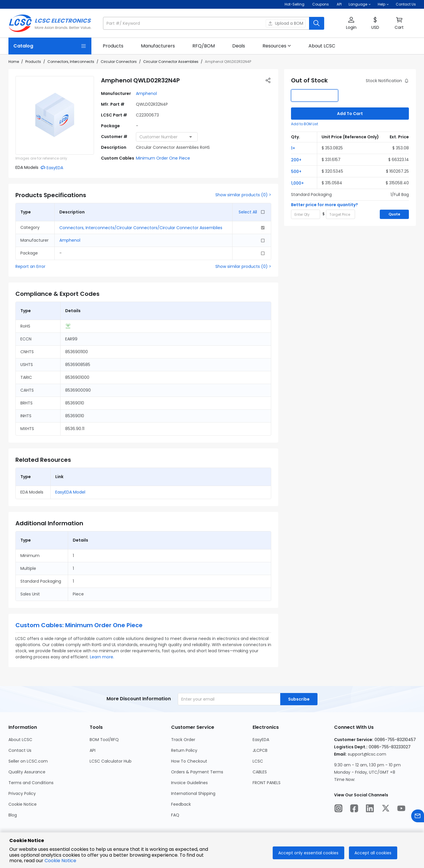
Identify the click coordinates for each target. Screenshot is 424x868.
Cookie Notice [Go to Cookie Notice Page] (23, 804)
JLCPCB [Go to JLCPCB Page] (260, 750)
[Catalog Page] (50, 46)
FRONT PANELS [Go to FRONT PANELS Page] (267, 783)
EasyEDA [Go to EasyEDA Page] (261, 740)
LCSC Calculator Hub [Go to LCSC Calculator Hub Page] (111, 761)
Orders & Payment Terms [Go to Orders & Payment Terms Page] (197, 772)
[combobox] (167, 137)
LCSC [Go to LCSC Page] (258, 761)
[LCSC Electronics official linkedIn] (370, 809)
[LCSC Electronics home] (50, 23)
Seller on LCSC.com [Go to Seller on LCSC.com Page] (28, 761)
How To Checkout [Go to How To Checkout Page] (189, 761)
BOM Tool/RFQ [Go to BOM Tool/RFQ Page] (104, 740)
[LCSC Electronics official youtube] (401, 809)
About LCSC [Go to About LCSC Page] (20, 740)
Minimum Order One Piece (163, 158)
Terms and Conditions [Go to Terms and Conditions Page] (31, 783)
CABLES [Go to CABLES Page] (260, 772)
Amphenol (146, 93)
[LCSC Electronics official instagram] (338, 809)
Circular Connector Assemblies (171, 62)
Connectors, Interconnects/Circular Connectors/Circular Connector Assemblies (141, 228)
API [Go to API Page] (93, 750)
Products (33, 62)
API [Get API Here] (339, 4)
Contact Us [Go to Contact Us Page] (20, 750)
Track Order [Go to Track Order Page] (183, 740)
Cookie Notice (60, 861)
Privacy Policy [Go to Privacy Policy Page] (22, 793)
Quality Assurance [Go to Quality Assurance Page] (27, 772)
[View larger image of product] (55, 115)
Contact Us (406, 4)
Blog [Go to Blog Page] (13, 815)
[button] (360, 4)
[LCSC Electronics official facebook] (354, 809)
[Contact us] (418, 817)
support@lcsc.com (367, 754)
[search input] (207, 23)
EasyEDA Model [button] (70, 492)
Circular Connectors (119, 62)
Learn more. (102, 657)
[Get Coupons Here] (321, 4)
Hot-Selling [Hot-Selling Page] (295, 4)
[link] (113, 46)
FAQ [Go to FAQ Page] (175, 815)
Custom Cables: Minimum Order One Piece (79, 625)
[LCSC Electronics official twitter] (386, 809)
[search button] (317, 23)
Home (14, 62)
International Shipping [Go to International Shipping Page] (193, 793)
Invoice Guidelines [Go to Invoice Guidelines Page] (189, 783)
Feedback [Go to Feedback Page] (181, 804)
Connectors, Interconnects (71, 62)
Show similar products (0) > (243, 195)
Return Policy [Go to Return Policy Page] (184, 750)
